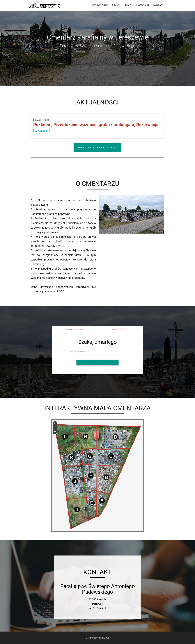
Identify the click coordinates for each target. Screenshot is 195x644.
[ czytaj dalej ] (41, 131)
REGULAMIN (142, 5)
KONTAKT (158, 5)
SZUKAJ (116, 5)
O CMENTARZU (100, 5)
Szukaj (97, 363)
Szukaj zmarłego (76, 330)
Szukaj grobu (119, 330)
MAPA (128, 5)
